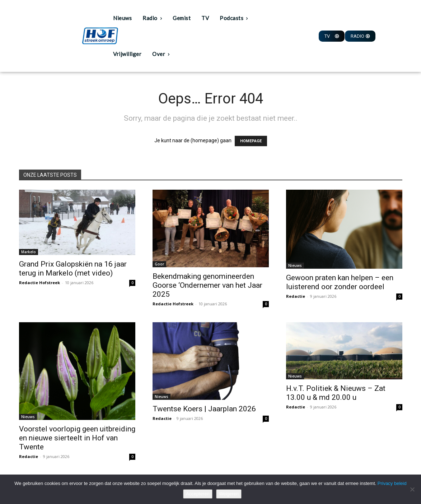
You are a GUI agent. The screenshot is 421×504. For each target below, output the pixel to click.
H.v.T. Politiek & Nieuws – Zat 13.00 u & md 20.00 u (336, 393)
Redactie (296, 296)
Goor (159, 264)
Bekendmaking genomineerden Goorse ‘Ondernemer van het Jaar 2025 (207, 285)
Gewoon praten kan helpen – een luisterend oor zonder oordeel (340, 282)
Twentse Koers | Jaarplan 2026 (204, 409)
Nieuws (295, 265)
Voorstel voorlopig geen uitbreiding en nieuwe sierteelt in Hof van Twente (77, 438)
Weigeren (229, 494)
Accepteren (198, 494)
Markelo (29, 252)
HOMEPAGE (251, 141)
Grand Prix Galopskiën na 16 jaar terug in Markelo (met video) (73, 269)
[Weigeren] (412, 489)
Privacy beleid (392, 483)
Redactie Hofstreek (39, 283)
